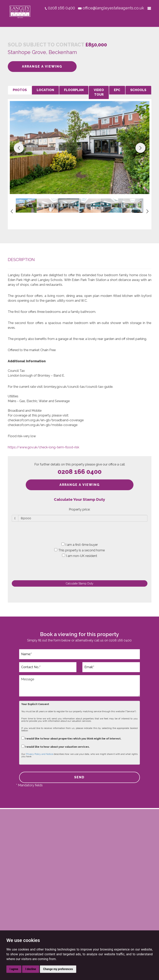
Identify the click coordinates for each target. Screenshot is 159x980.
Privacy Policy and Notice (40, 754)
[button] (19, 148)
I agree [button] (14, 969)
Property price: (79, 509)
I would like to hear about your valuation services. (56, 746)
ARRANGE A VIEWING (42, 66)
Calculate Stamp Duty (79, 583)
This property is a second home (79, 550)
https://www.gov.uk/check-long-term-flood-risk (43, 447)
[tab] (20, 90)
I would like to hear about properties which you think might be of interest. (71, 738)
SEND (79, 777)
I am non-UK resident (80, 556)
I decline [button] (31, 969)
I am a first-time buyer (80, 545)
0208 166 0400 (80, 472)
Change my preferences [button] (58, 969)
